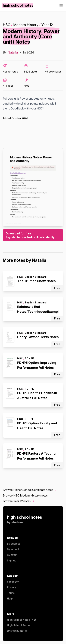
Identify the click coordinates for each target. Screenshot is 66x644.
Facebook (13, 582)
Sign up (12, 560)
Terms (11, 593)
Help (10, 599)
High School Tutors (19, 625)
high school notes (25, 517)
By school (13, 549)
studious (17, 522)
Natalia (13, 52)
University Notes (17, 631)
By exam (12, 555)
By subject (13, 544)
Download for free (33, 235)
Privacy (12, 587)
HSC (7, 25)
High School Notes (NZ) (21, 620)
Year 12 (47, 25)
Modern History (26, 25)
